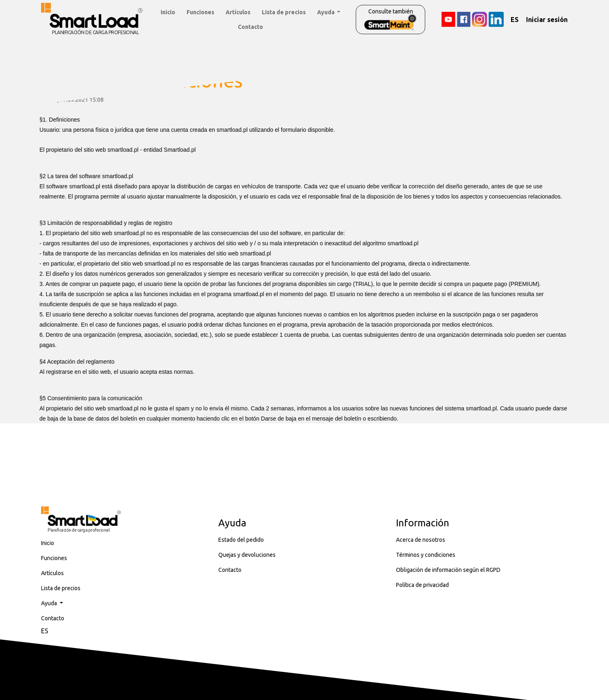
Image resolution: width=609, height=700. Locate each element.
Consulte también (390, 19)
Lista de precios (284, 12)
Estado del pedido (241, 540)
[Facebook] (464, 19)
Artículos (238, 12)
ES (515, 20)
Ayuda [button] (326, 12)
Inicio (168, 12)
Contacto (250, 27)
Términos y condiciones (426, 555)
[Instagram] (480, 19)
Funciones (200, 12)
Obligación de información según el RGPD (448, 570)
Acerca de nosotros (421, 540)
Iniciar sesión (547, 20)
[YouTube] (448, 19)
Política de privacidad (422, 585)
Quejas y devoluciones (247, 555)
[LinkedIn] (496, 19)
